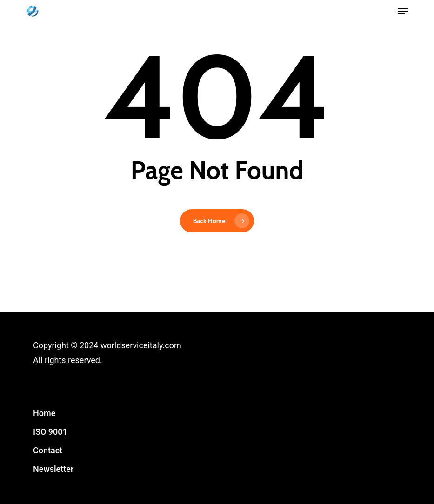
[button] (403, 11)
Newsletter (53, 469)
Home (44, 413)
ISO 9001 (50, 432)
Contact (48, 450)
